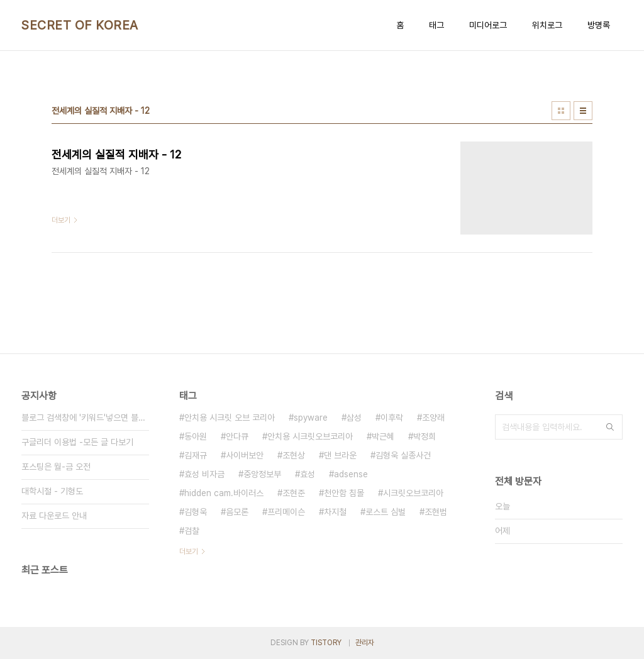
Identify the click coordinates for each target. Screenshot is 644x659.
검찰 (192, 531)
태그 (436, 25)
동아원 (196, 436)
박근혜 (383, 436)
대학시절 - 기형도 (52, 491)
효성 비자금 (204, 474)
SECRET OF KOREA (80, 25)
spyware (311, 418)
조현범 (436, 512)
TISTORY (326, 643)
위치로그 (547, 25)
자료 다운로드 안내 (54, 516)
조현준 (294, 493)
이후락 (392, 418)
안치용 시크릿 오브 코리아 (230, 418)
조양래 (433, 418)
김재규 (196, 455)
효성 (308, 474)
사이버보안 (245, 455)
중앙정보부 (262, 474)
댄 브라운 (340, 455)
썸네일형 (561, 111)
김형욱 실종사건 (403, 455)
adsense (351, 474)
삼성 (354, 418)
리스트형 (583, 111)
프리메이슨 (286, 512)
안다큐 (237, 436)
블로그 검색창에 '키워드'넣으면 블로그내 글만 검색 (85, 418)
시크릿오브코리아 (413, 493)
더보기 (189, 551)
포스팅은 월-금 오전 (56, 467)
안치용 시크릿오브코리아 (310, 436)
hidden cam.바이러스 (224, 493)
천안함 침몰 (344, 493)
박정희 (425, 436)
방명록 (599, 25)
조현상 (294, 455)
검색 (610, 427)
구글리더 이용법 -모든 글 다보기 (77, 442)
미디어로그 (488, 25)
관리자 (365, 643)
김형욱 (196, 512)
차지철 (335, 512)
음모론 (237, 512)
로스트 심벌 (386, 512)
